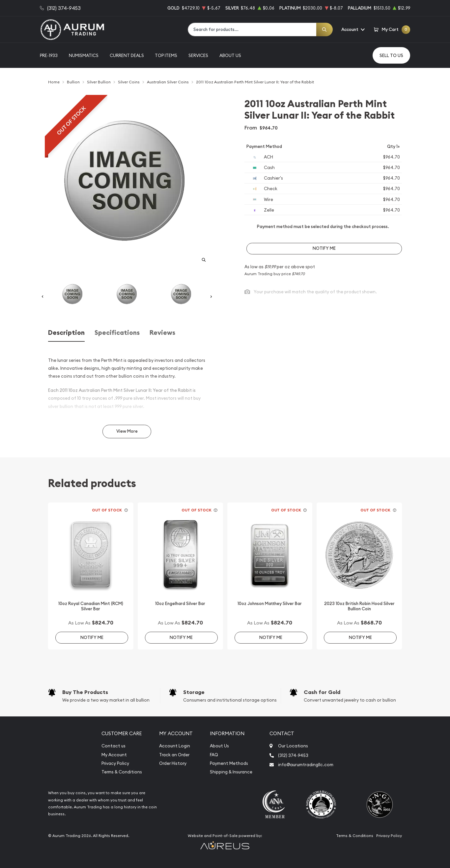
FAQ (214, 755)
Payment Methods (229, 763)
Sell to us (391, 55)
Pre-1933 (49, 55)
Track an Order (174, 755)
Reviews (162, 333)
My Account (114, 755)
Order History (173, 763)
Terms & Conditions (122, 772)
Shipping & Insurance (231, 772)
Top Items (166, 55)
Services (198, 55)
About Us (230, 55)
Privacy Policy (115, 763)
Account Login (175, 746)
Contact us (113, 746)
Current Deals (127, 55)
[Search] (324, 29)
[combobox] (252, 29)
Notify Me (324, 248)
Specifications (117, 333)
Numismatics (84, 55)
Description (66, 333)
